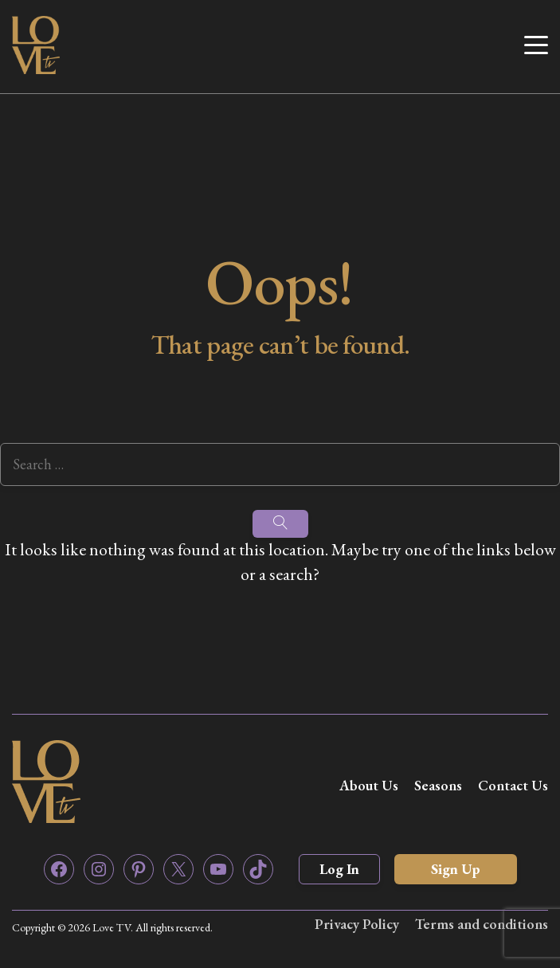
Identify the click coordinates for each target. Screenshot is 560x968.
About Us (369, 785)
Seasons (438, 785)
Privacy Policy (357, 924)
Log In (339, 869)
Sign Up (456, 869)
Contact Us (513, 785)
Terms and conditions (482, 924)
